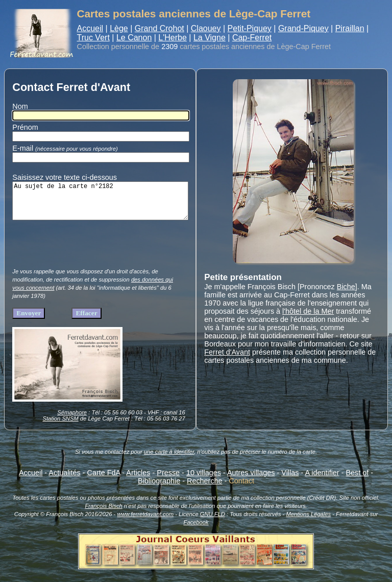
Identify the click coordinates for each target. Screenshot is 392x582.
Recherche (205, 488)
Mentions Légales (308, 522)
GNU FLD (213, 522)
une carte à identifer (169, 459)
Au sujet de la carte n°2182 (100, 205)
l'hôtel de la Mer (308, 311)
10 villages (204, 480)
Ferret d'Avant (227, 352)
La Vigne (210, 38)
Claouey (206, 28)
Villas (290, 480)
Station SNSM (60, 426)
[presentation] (90, 254)
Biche (346, 287)
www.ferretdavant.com (145, 522)
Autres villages (251, 480)
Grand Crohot (160, 28)
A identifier (322, 480)
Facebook (196, 530)
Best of (357, 480)
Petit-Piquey (250, 28)
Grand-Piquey (303, 28)
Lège (119, 28)
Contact (241, 488)
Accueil (90, 28)
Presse (168, 480)
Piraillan (350, 28)
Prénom (25, 127)
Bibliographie (159, 488)
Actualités (64, 480)
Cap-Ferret (252, 38)
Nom (20, 106)
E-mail (67, 148)
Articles (138, 480)
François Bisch (103, 514)
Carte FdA (104, 480)
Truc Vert (93, 38)
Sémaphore (72, 420)
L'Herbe (173, 38)
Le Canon (134, 38)
